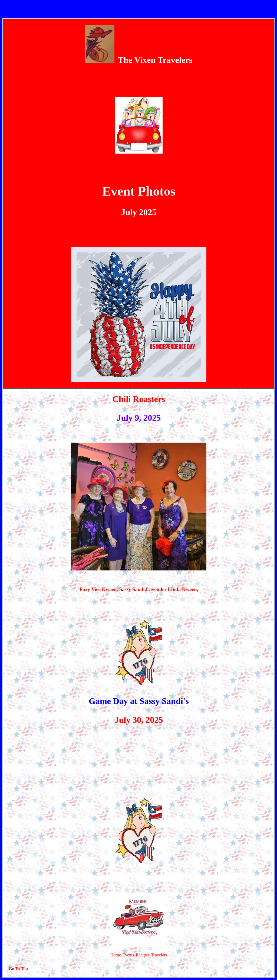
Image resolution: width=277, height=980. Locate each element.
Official (118, 168)
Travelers (159, 955)
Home (116, 955)
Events (128, 955)
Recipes (143, 955)
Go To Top (18, 969)
